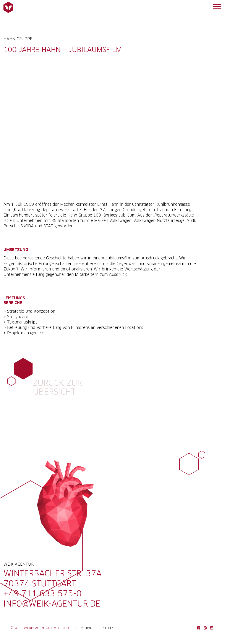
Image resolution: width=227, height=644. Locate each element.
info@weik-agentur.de (52, 604)
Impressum (82, 628)
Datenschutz (104, 628)
